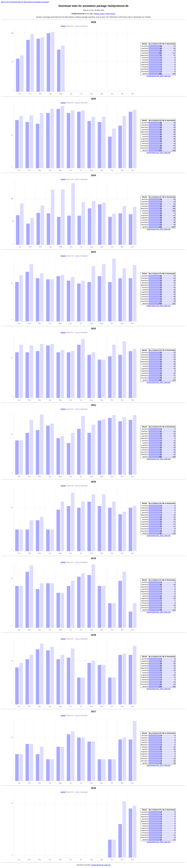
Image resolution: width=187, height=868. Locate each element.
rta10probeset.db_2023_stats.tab (159, 306)
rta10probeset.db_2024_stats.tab (159, 229)
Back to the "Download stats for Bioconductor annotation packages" (25, 2)
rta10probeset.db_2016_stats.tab (159, 842)
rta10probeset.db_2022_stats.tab (159, 383)
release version (99, 14)
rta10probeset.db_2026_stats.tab (159, 76)
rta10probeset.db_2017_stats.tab (159, 766)
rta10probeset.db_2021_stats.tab (159, 459)
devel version (111, 14)
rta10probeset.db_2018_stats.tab (159, 689)
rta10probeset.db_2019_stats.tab (159, 613)
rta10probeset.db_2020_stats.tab (159, 536)
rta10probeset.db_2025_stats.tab (159, 153)
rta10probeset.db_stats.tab (101, 866)
